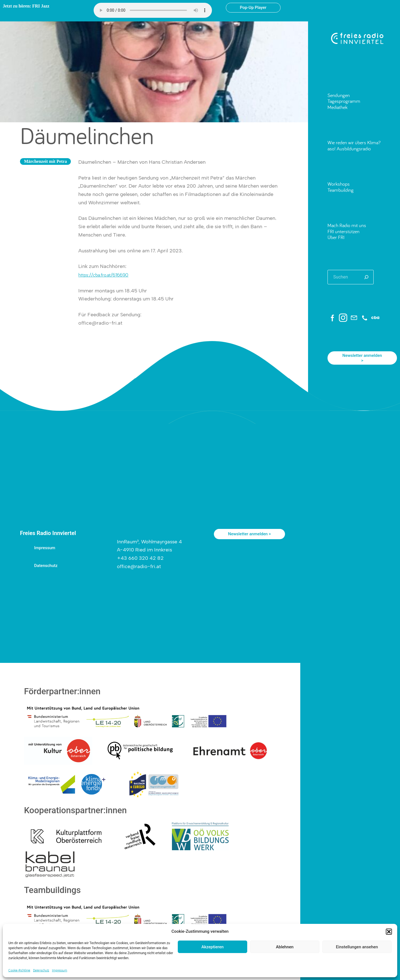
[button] (389, 932)
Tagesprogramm (344, 101)
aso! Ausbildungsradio (349, 149)
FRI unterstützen (343, 231)
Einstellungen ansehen (357, 947)
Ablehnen (285, 947)
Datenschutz (41, 970)
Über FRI (336, 237)
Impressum (60, 970)
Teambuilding (341, 190)
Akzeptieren (212, 947)
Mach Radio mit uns (347, 225)
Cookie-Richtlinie (19, 970)
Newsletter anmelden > (362, 358)
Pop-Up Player (253, 8)
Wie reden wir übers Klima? (354, 142)
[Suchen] (366, 277)
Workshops (339, 184)
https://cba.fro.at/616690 (103, 275)
